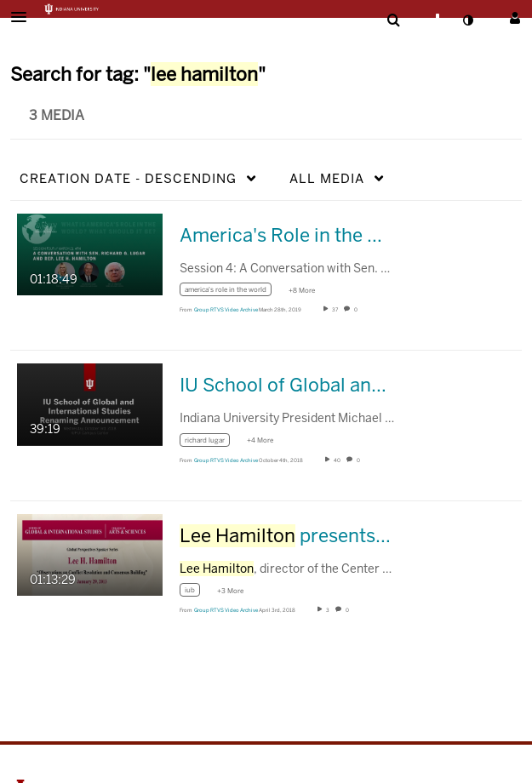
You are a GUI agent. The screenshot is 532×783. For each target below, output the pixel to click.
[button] (24, 17)
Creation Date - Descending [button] (128, 178)
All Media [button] (327, 178)
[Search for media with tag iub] (196, 593)
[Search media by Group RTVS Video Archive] (226, 310)
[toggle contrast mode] (467, 20)
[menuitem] (393, 20)
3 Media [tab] (57, 115)
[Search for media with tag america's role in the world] (232, 292)
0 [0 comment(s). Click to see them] (357, 310)
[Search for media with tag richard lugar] (211, 442)
